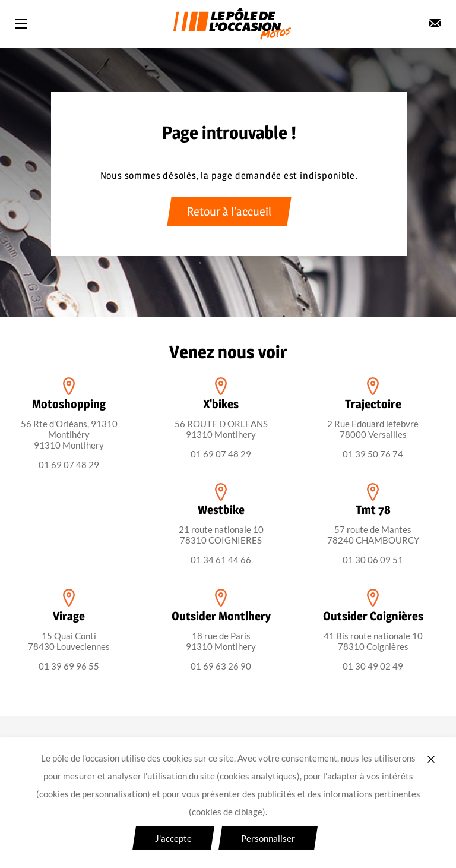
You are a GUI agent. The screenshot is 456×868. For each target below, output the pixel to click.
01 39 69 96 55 (69, 666)
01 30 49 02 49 (373, 666)
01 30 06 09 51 (373, 560)
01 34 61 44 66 (221, 560)
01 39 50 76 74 (373, 454)
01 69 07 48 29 (69, 465)
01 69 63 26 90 (221, 666)
